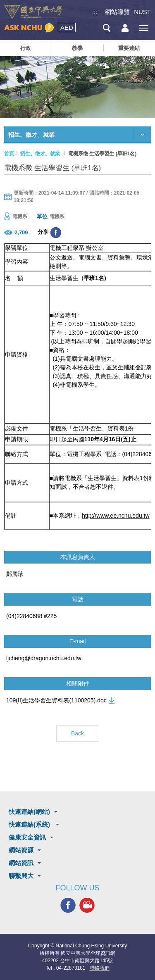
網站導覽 (117, 12)
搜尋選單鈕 (106, 28)
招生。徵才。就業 (40, 154)
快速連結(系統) (30, 824)
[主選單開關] (144, 28)
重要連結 (129, 48)
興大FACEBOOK (68, 905)
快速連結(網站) (29, 812)
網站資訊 (21, 863)
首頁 (9, 154)
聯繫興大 (21, 876)
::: (95, 12)
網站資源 (21, 850)
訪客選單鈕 (125, 28)
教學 (77, 48)
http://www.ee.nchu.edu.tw (116, 516)
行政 (26, 48)
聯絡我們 (100, 968)
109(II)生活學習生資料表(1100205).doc (56, 700)
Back (77, 733)
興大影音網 (87, 905)
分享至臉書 (56, 233)
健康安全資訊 (27, 837)
